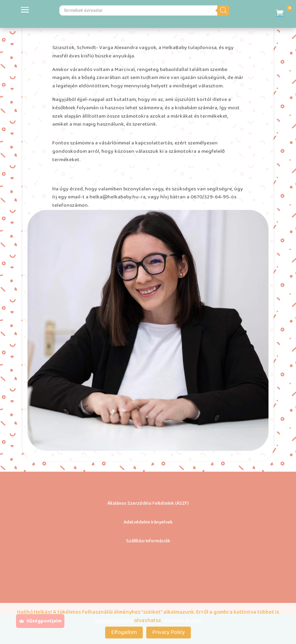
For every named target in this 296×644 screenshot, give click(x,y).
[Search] (231, 10)
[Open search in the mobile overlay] (133, 10)
